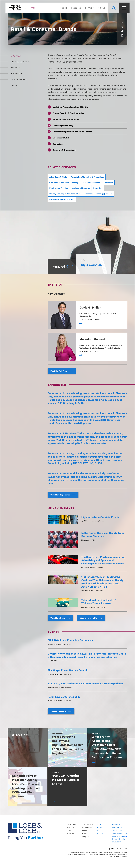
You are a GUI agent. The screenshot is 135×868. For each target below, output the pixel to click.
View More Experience (63, 495)
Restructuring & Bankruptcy (62, 199)
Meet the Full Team (62, 371)
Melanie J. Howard (92, 339)
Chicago (70, 830)
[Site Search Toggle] (112, 8)
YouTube (100, 833)
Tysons (85, 830)
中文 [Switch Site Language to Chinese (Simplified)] (35, 8)
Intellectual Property (81, 188)
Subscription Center (120, 833)
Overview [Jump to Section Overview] (16, 56)
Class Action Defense (91, 182)
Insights (74, 8)
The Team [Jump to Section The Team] (16, 68)
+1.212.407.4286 (86, 319)
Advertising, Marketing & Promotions (87, 177)
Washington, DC (88, 824)
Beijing (85, 833)
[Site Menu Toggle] (122, 8)
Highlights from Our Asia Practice (101, 517)
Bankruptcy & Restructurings (63, 119)
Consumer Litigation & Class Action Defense (70, 131)
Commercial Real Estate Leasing (64, 182)
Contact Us (116, 824)
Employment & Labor (59, 138)
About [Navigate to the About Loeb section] (99, 8)
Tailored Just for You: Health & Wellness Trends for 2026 (99, 602)
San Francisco (87, 827)
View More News (60, 618)
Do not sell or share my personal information (119, 841)
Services (87, 8)
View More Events (61, 711)
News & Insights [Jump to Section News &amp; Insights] (19, 79)
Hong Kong (86, 836)
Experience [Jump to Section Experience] (17, 73)
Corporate (108, 182)
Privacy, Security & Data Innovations (65, 194)
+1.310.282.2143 (86, 351)
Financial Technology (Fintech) (99, 194)
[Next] (73, 266)
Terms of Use (117, 830)
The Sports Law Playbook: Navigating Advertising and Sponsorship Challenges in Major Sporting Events (103, 560)
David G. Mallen (90, 307)
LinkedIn (100, 824)
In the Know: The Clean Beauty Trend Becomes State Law (103, 534)
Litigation (98, 188)
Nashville (70, 833)
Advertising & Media (58, 177)
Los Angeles (71, 824)
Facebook (101, 827)
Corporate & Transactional (62, 150)
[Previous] (67, 266)
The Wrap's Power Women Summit (68, 670)
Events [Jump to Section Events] (15, 85)
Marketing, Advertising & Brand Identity (68, 107)
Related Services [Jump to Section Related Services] (20, 62)
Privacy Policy (117, 827)
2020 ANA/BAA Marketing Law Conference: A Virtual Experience (85, 683)
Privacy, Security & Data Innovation (66, 113)
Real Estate (55, 144)
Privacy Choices (120, 836)
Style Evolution (91, 265)
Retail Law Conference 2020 (64, 697)
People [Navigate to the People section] (61, 8)
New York (70, 827)
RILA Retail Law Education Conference (70, 640)
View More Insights (91, 618)
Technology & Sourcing (60, 125)
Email (97, 319)
